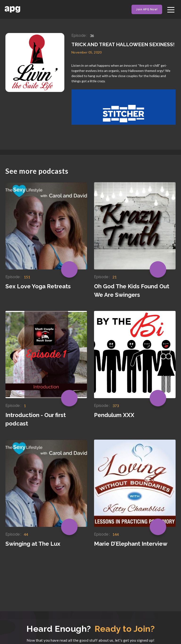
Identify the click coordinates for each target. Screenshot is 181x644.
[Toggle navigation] (171, 9)
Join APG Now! (147, 9)
